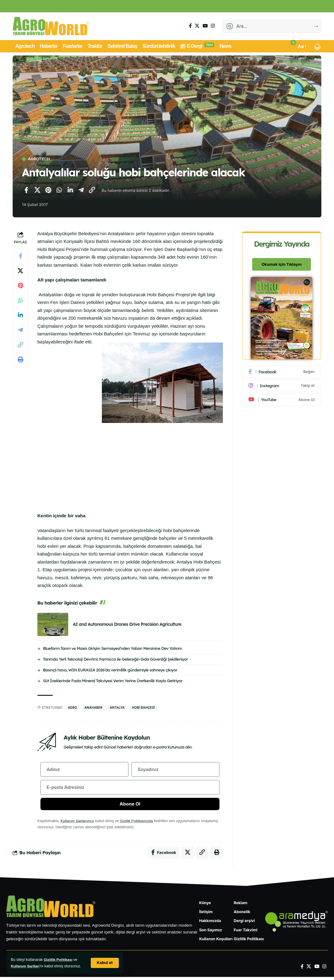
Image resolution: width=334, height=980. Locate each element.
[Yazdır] (20, 359)
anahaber (94, 707)
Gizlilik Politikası (58, 960)
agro (73, 707)
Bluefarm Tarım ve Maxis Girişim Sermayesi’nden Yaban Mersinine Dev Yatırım (112, 648)
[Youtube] (282, 398)
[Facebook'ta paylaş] (26, 191)
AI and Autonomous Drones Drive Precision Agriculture (127, 625)
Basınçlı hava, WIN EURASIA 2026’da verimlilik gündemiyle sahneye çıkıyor (110, 670)
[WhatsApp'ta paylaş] (59, 191)
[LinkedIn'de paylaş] (70, 191)
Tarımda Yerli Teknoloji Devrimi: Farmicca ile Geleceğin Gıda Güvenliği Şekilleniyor (115, 659)
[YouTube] (205, 26)
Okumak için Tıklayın (282, 263)
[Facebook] (190, 26)
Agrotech (40, 159)
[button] (105, 963)
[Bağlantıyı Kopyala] (92, 191)
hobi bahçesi (144, 707)
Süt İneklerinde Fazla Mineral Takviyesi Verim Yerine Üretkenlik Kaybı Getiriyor (113, 681)
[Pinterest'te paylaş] (48, 191)
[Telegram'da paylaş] (81, 191)
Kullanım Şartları (25, 966)
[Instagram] (213, 26)
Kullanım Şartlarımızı (78, 822)
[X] (197, 26)
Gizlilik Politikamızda (138, 822)
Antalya (117, 707)
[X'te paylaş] (37, 191)
